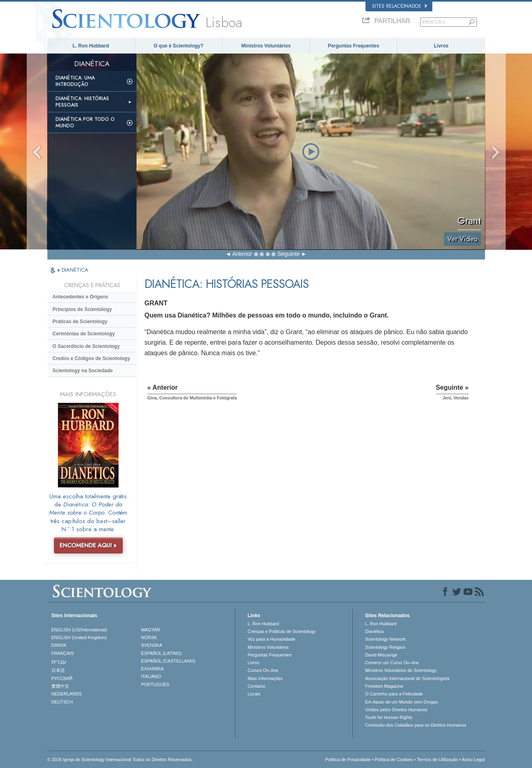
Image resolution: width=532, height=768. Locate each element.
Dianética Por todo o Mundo (85, 122)
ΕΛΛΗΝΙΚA (152, 669)
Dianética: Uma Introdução (75, 81)
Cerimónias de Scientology (84, 334)
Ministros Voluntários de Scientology (401, 670)
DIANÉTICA (75, 270)
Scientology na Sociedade (83, 371)
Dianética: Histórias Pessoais (82, 102)
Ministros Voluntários (266, 46)
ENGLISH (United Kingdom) (79, 637)
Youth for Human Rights (389, 717)
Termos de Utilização (437, 759)
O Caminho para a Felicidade (394, 694)
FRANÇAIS (63, 653)
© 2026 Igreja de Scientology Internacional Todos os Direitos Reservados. (120, 759)
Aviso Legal (473, 759)
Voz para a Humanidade (271, 639)
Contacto (256, 686)
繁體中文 (60, 686)
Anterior (242, 254)
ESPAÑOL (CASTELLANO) (168, 661)
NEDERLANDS (67, 694)
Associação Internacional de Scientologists (407, 678)
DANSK (59, 645)
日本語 (58, 670)
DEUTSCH (62, 702)
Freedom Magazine (384, 686)
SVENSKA (152, 645)
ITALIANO (151, 676)
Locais (254, 694)
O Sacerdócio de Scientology (86, 346)
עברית (59, 662)
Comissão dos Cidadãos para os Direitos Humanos (416, 725)
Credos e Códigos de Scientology (91, 358)
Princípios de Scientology (82, 309)
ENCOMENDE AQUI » (88, 545)
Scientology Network (385, 639)
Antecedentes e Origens (80, 297)
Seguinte (289, 254)
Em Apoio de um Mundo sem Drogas (402, 702)
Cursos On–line (263, 670)
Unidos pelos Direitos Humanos (396, 710)
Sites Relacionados (400, 6)
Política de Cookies (393, 759)
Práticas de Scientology (80, 322)
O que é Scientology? (178, 46)
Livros (441, 46)
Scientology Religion (385, 647)
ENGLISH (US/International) (79, 630)
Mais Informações (265, 678)
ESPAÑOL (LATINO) (161, 653)
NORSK (149, 637)
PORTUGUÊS (155, 684)
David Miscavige (381, 655)
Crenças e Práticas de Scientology (282, 631)
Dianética (374, 631)
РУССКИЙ (62, 678)
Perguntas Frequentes (354, 46)
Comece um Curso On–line (392, 663)
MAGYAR (151, 630)
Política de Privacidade (348, 759)
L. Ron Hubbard (91, 46)
